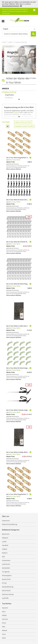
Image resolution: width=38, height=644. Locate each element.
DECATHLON (6, 591)
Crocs (4, 634)
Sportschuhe (6, 579)
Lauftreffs (5, 598)
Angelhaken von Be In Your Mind (24, 126)
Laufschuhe (6, 564)
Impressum (6, 521)
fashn (4, 638)
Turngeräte (6, 572)
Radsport (5, 538)
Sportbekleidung (8, 587)
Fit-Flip (4, 583)
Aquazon (5, 608)
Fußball (5, 549)
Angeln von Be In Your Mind (23, 122)
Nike (4, 627)
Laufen (4, 542)
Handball (5, 545)
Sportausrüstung (8, 594)
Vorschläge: (6, 122)
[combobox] (19, 29)
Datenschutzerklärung (10, 524)
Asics (4, 612)
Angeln (10, 42)
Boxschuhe (6, 534)
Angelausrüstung (21, 42)
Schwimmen (6, 560)
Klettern (5, 553)
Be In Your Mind (15, 160)
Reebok (5, 630)
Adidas (4, 615)
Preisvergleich (7, 575)
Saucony (5, 619)
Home (4, 42)
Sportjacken (6, 568)
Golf (3, 557)
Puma (4, 623)
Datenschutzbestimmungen (11, 6)
